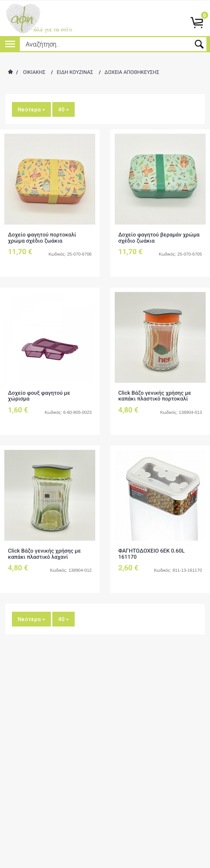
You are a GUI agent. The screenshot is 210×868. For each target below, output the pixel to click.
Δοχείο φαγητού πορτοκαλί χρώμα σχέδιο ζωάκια (42, 238)
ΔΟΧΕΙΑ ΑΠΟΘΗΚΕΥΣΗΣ (132, 72)
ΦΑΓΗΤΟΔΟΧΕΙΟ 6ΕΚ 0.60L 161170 (152, 554)
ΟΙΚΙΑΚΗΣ (34, 72)
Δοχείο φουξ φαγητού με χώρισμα (39, 396)
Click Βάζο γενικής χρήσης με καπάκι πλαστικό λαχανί (44, 554)
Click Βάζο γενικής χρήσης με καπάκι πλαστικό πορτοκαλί (155, 396)
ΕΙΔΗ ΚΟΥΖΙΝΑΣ (75, 72)
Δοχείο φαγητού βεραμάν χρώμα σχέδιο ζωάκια (159, 238)
